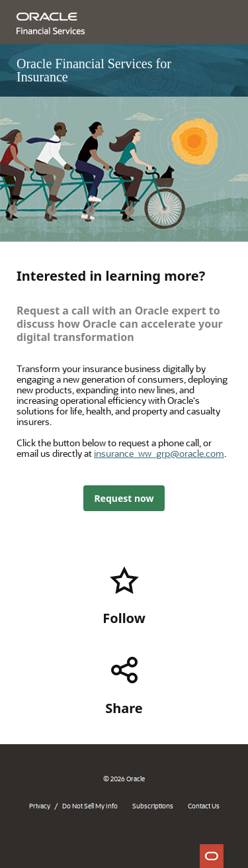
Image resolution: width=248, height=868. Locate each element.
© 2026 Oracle (124, 779)
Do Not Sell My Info (90, 806)
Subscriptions (153, 806)
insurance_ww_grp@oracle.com (159, 453)
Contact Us (204, 806)
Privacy (40, 806)
